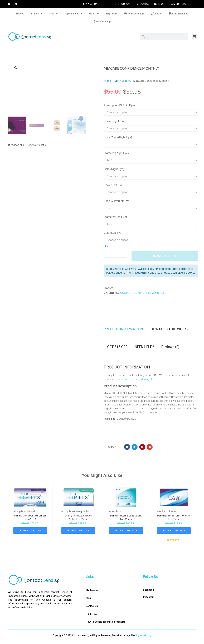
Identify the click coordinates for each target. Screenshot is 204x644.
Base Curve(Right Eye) (118, 137)
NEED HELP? (144, 349)
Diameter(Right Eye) (116, 153)
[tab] (125, 330)
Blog (88, 601)
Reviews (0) (171, 349)
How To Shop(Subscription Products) (106, 624)
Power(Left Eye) (114, 185)
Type (53, 14)
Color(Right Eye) (114, 169)
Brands (37, 14)
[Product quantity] (115, 254)
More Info (180, 4)
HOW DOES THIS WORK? (169, 330)
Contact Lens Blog (151, 4)
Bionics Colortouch (168, 514)
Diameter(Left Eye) (115, 217)
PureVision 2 (116, 514)
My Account (91, 4)
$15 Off (111, 14)
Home (107, 81)
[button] (127, 450)
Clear (107, 246)
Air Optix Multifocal (24, 514)
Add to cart (166, 256)
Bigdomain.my (143, 638)
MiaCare (144, 293)
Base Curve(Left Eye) (117, 201)
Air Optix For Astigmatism (76, 514)
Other (94, 14)
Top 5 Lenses (73, 14)
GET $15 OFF (117, 349)
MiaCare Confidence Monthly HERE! (137, 382)
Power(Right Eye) (115, 121)
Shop (20, 14)
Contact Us (92, 609)
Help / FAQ (92, 616)
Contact (157, 14)
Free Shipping (178, 14)
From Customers (134, 14)
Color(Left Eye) (113, 233)
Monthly (127, 81)
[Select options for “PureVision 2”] (126, 533)
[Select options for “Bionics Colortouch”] (174, 533)
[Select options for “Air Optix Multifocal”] (30, 533)
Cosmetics (128, 293)
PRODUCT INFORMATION (123, 330)
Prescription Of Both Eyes (120, 105)
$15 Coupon (122, 4)
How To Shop (102, 22)
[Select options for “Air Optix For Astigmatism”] (78, 533)
